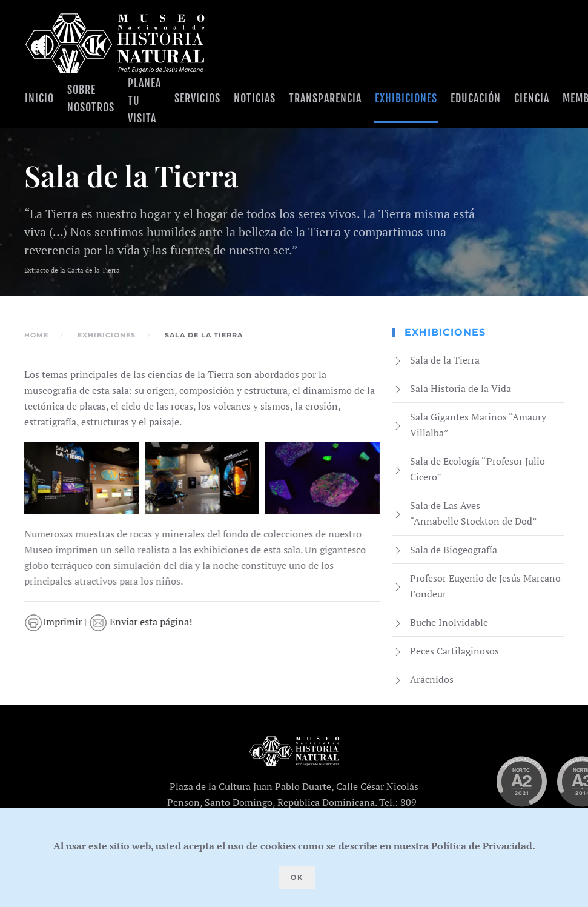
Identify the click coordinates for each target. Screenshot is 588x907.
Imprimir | (58, 622)
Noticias (255, 98)
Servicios (197, 98)
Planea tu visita (144, 101)
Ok (297, 877)
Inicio (39, 98)
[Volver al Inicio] (115, 43)
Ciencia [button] (532, 98)
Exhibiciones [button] (406, 98)
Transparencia (325, 98)
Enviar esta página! (142, 622)
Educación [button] (476, 98)
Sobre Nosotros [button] (91, 98)
